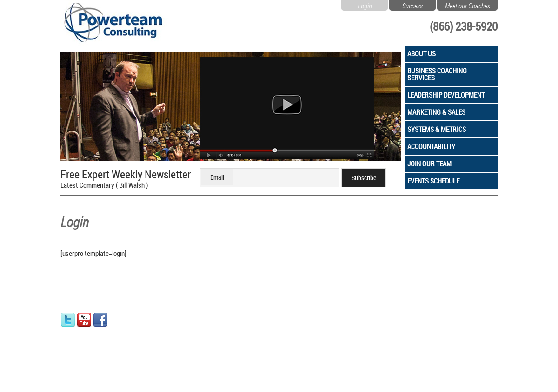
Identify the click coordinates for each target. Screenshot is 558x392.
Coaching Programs (230, 347)
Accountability (431, 146)
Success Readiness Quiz (237, 337)
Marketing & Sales (436, 112)
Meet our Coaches (468, 5)
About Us (422, 53)
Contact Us (151, 327)
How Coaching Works (232, 317)
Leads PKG (218, 357)
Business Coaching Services (437, 74)
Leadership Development (446, 95)
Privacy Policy (155, 337)
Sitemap (291, 378)
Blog (142, 357)
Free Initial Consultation (236, 327)
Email (217, 177)
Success (412, 5)
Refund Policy (154, 347)
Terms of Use (261, 378)
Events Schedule (433, 181)
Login (365, 5)
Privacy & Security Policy (212, 378)
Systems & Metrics (437, 129)
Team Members (156, 317)
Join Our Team (429, 163)
